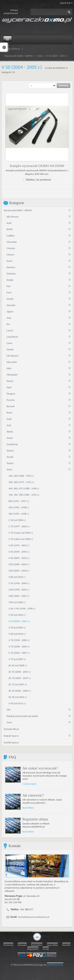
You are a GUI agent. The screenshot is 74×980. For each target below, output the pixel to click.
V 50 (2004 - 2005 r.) (19, 621)
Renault (11, 406)
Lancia (10, 330)
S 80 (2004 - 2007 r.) (19, 596)
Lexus (10, 343)
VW (9, 709)
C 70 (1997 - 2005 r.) (19, 526)
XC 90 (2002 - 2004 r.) (20, 691)
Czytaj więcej (30, 784)
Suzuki (10, 457)
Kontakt (66, 945)
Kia (8, 324)
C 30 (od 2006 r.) (17, 520)
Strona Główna (12, 49)
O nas (46, 949)
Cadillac (11, 235)
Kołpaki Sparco (11, 736)
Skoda (10, 431)
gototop (37, 936)
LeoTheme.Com (55, 964)
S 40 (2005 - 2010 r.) (19, 558)
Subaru (10, 450)
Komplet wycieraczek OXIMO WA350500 (37, 166)
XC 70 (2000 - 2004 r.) (20, 672)
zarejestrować (11, 13)
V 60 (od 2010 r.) (17, 634)
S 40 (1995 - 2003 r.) (19, 545)
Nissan (10, 381)
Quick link (66, 3)
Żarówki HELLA (11, 729)
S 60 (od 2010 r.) (17, 577)
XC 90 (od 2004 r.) (18, 697)
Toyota (10, 463)
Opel (9, 387)
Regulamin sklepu (35, 819)
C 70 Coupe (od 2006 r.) (21, 532)
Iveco (9, 722)
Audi (9, 223)
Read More (28, 807)
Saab (9, 419)
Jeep (9, 318)
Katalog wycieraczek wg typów (22, 716)
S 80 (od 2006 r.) (17, 602)
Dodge (10, 280)
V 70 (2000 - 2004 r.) (19, 646)
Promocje (8, 945)
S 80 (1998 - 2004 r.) (19, 589)
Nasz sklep (52, 945)
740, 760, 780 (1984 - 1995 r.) (24, 495)
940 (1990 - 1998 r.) (19, 507)
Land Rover (13, 337)
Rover (10, 412)
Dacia (10, 261)
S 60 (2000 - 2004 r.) (19, 564)
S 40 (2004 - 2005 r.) (19, 551)
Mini (9, 368)
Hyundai (11, 305)
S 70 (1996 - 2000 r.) (19, 583)
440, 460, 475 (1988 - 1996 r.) (24, 488)
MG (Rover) (13, 355)
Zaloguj (14, 10)
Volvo (40, 56)
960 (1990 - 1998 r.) (19, 514)
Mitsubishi (12, 374)
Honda (10, 299)
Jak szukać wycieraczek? (40, 768)
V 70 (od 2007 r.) (17, 659)
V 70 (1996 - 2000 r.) (19, 640)
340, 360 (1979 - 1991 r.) (21, 482)
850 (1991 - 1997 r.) (19, 501)
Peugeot (11, 393)
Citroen (11, 254)
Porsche (11, 400)
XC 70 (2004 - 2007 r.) (20, 678)
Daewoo (11, 267)
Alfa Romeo (13, 216)
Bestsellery (37, 945)
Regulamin (33, 949)
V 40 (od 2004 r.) (17, 615)
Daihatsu (11, 273)
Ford (9, 292)
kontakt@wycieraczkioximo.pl (34, 917)
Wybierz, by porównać (39, 179)
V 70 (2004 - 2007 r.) (19, 653)
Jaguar (10, 311)
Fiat (9, 286)
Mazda (10, 349)
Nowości (22, 945)
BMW (10, 229)
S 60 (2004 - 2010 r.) (19, 570)
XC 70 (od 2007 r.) (18, 684)
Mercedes (12, 362)
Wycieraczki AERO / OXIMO (19, 56)
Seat (9, 425)
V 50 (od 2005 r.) (17, 627)
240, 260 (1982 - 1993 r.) (21, 476)
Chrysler (11, 248)
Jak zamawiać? (33, 795)
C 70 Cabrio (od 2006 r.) (21, 539)
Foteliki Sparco (11, 742)
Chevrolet (12, 242)
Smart (10, 438)
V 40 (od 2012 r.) (17, 703)
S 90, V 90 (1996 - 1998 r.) (22, 608)
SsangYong (12, 444)
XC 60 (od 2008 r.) (18, 665)
